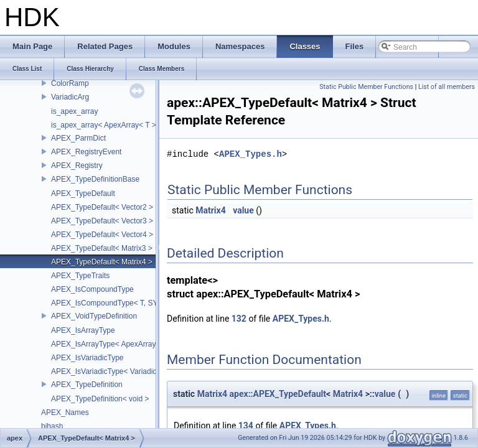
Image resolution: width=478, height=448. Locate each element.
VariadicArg (70, 97)
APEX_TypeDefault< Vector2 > (102, 207)
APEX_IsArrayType (83, 330)
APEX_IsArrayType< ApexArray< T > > (115, 344)
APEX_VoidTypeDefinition (94, 316)
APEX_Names (65, 413)
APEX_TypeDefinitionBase (95, 179)
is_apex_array (74, 111)
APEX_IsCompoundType (92, 289)
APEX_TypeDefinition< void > (100, 399)
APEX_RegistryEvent (86, 152)
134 (246, 426)
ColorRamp (70, 83)
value (243, 210)
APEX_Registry (77, 166)
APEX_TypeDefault (83, 194)
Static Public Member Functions (366, 87)
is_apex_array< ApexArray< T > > (107, 125)
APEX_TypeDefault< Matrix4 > (102, 262)
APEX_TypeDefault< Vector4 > (102, 235)
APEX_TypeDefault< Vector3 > (102, 221)
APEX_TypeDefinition (87, 385)
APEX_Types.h (251, 154)
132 (239, 319)
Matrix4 (210, 210)
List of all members (447, 87)
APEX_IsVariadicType (87, 358)
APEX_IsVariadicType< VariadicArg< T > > (121, 371)
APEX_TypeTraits (80, 276)
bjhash (52, 426)
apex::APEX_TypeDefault (278, 394)
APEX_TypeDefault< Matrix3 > (102, 248)
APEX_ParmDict (78, 138)
